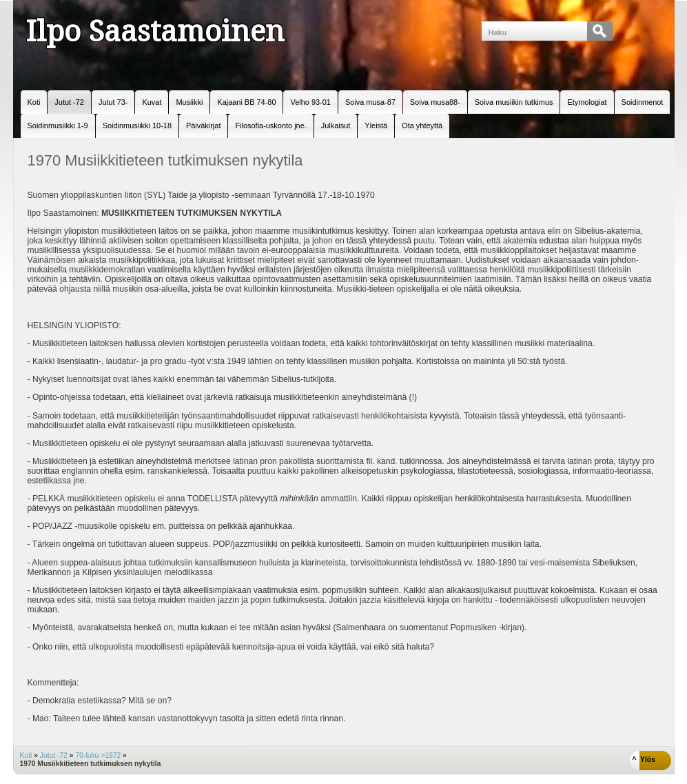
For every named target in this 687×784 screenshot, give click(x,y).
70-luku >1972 (98, 755)
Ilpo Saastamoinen (155, 31)
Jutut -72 (54, 755)
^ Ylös (644, 760)
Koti (26, 755)
